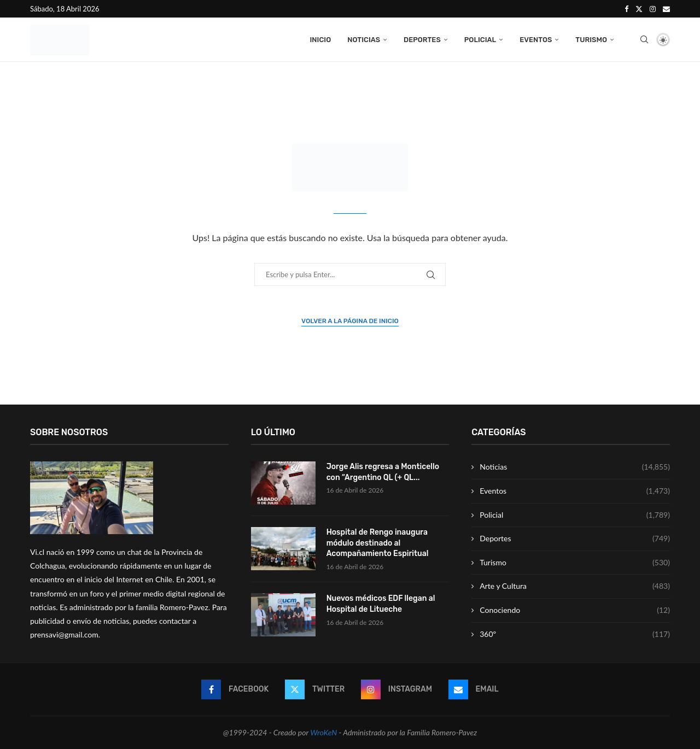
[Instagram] (653, 9)
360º (575, 634)
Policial (480, 40)
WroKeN (323, 733)
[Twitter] (639, 9)
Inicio (320, 40)
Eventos (536, 40)
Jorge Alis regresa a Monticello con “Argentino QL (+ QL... (383, 473)
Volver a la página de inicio (350, 321)
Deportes (422, 40)
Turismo (591, 40)
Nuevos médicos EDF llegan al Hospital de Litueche (381, 604)
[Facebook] (626, 9)
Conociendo (575, 611)
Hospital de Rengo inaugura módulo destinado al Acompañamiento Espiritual (378, 543)
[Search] (644, 40)
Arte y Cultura (575, 587)
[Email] (666, 9)
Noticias (364, 40)
